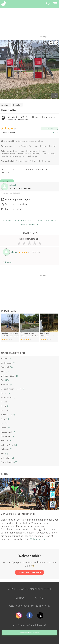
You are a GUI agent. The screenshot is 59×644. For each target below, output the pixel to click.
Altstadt (5, 359)
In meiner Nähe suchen (29, 633)
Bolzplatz (17, 105)
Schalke (5, 441)
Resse (4, 428)
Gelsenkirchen (47, 220)
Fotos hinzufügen (15, 209)
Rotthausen (6, 436)
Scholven (5, 449)
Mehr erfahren (38, 539)
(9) (14, 363)
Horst (3, 406)
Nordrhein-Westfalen (27, 220)
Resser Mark (7, 432)
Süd (3, 454)
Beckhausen (7, 363)
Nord (3, 419)
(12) (7, 380)
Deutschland (8, 220)
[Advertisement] (31, 290)
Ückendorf (6, 458)
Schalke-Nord (7, 445)
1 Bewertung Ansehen (8, 132)
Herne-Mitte (6, 397)
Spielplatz (6, 105)
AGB (11, 606)
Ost (3, 423)
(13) (8, 371)
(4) (11, 367)
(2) (10, 359)
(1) (11, 384)
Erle (23, 225)
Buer (3, 371)
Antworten (7, 262)
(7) (11, 449)
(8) (8, 428)
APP (11, 589)
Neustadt (5, 410)
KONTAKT (20, 598)
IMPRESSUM (43, 606)
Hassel (4, 393)
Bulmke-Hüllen (8, 376)
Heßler (4, 402)
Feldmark (5, 384)
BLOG (30, 589)
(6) (9, 393)
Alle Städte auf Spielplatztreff (29, 625)
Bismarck (5, 367)
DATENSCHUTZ (25, 606)
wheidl (13, 185)
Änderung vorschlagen (18, 199)
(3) (16, 376)
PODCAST (20, 589)
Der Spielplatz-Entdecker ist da (18, 514)
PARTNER (39, 598)
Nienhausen (6, 415)
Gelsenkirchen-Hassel (11, 389)
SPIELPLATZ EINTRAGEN (29, 572)
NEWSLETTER (43, 589)
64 (21, 188)
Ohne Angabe (7, 462)
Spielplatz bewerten (16, 204)
